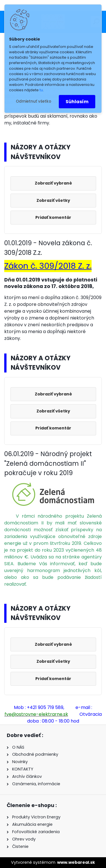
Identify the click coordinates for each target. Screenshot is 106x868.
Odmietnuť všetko (33, 101)
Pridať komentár (53, 217)
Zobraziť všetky (53, 200)
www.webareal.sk (76, 862)
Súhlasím (77, 102)
